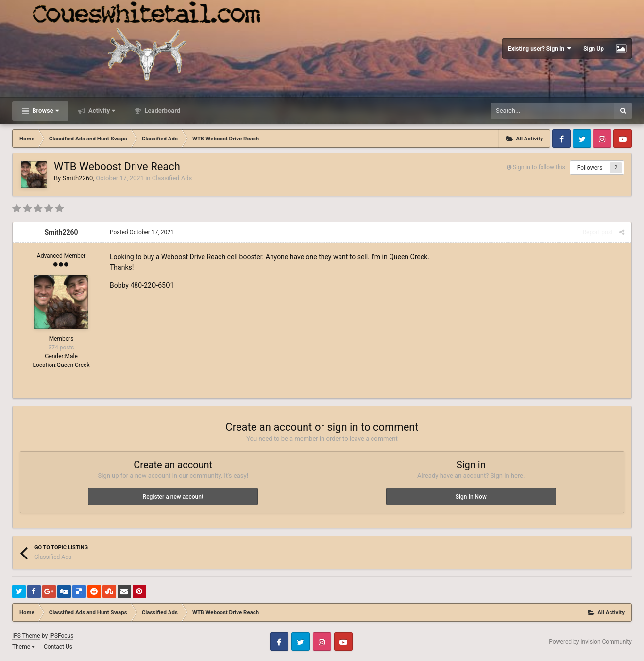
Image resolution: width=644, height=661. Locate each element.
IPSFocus (61, 636)
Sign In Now (471, 497)
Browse (45, 111)
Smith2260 (77, 178)
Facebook (561, 139)
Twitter (582, 139)
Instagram (602, 139)
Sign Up (593, 49)
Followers (590, 168)
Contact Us (58, 647)
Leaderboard (161, 111)
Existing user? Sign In (540, 48)
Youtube (623, 139)
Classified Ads (172, 178)
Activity (101, 111)
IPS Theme (26, 636)
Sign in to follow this (539, 167)
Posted (142, 232)
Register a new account (173, 497)
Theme (24, 647)
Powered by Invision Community (590, 642)
